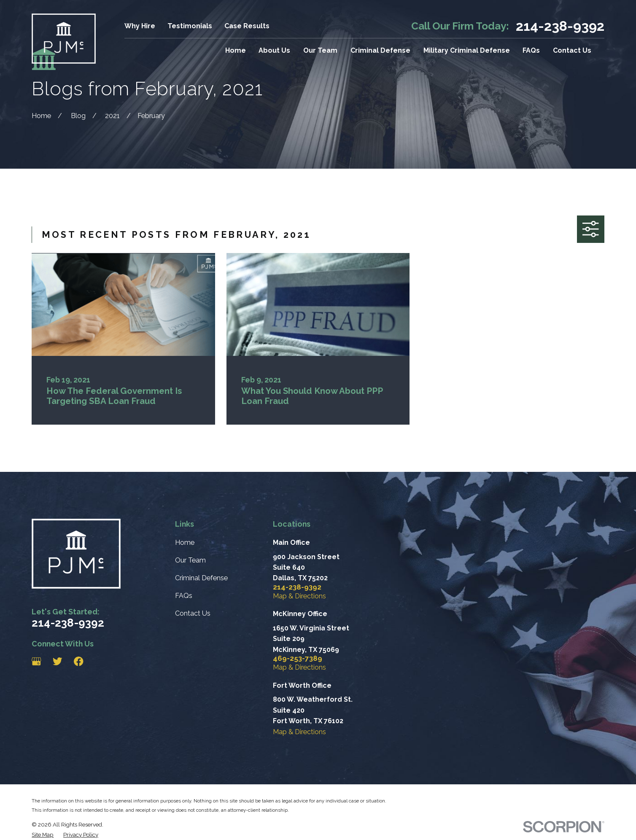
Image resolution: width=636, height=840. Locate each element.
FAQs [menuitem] (531, 50)
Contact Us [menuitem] (572, 50)
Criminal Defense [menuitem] (380, 50)
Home (185, 542)
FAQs (184, 596)
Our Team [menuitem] (320, 50)
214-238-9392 (560, 26)
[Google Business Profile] (36, 661)
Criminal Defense (201, 578)
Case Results (247, 26)
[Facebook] (79, 661)
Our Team (190, 560)
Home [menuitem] (236, 50)
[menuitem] (43, 835)
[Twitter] (58, 661)
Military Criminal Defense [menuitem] (467, 50)
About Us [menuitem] (274, 50)
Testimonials (190, 26)
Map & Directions (299, 596)
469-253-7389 (298, 658)
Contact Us (193, 613)
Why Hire (140, 26)
